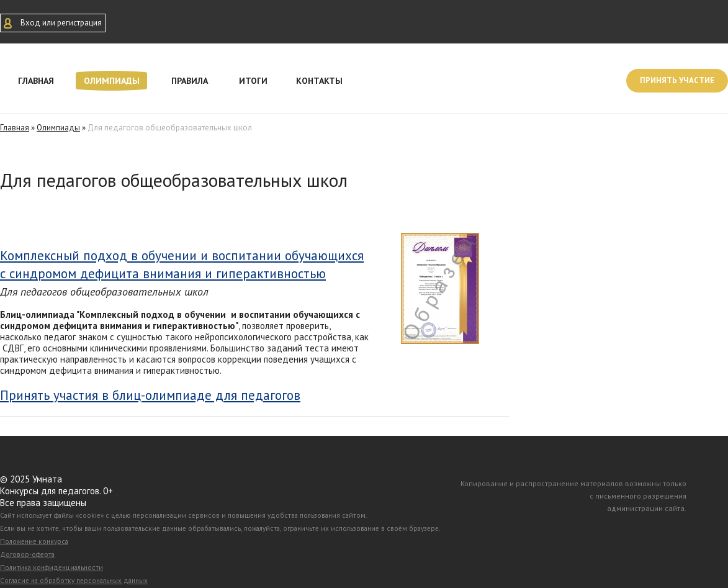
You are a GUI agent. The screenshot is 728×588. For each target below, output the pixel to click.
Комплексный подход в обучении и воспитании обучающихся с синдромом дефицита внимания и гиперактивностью (182, 265)
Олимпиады (112, 81)
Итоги (253, 81)
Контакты (319, 81)
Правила (190, 81)
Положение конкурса (34, 541)
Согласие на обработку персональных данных (74, 581)
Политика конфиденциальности (52, 568)
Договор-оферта (27, 554)
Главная (36, 81)
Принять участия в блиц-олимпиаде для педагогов (150, 396)
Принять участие (677, 80)
